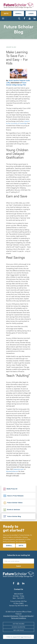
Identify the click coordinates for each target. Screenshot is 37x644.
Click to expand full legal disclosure (18, 637)
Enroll (19, 13)
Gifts (6, 13)
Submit (19, 566)
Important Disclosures (11, 616)
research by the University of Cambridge (18, 122)
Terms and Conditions (19, 618)
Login (31, 13)
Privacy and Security (26, 616)
